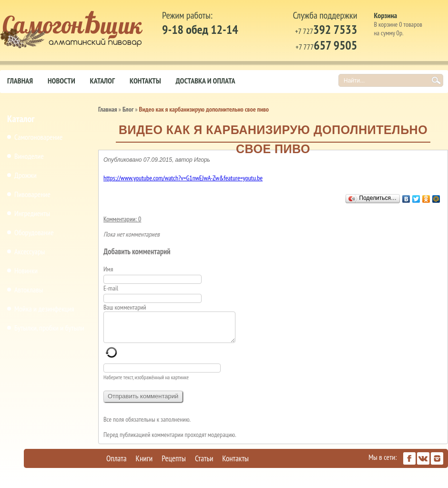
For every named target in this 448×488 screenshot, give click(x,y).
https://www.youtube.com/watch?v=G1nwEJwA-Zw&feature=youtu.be (183, 178)
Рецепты (174, 464)
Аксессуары (30, 251)
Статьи (204, 464)
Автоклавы (29, 290)
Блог (128, 109)
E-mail (112, 288)
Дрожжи (25, 175)
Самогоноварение (38, 137)
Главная (20, 81)
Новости (61, 81)
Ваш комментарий (125, 307)
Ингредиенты (32, 213)
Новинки (26, 270)
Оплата (117, 464)
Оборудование (34, 232)
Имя (111, 269)
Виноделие (29, 156)
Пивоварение (32, 194)
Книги (144, 464)
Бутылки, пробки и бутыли (49, 328)
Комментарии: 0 (122, 219)
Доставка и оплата (206, 81)
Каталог (102, 81)
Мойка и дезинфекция (44, 309)
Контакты (145, 81)
